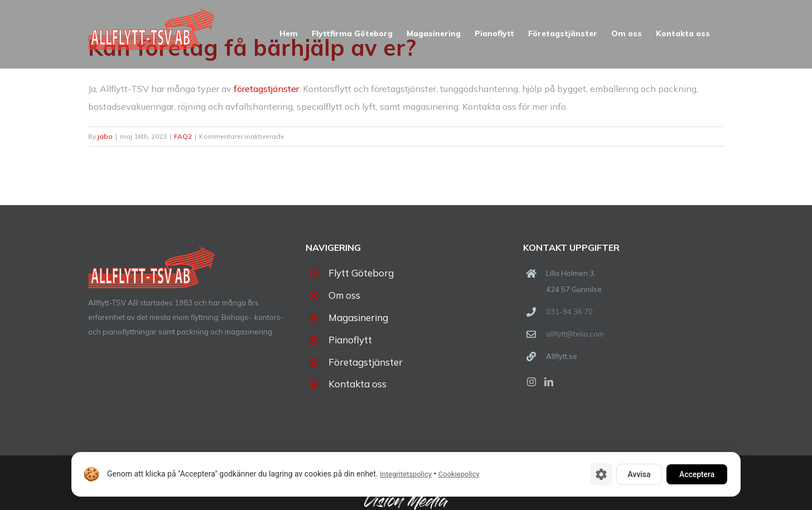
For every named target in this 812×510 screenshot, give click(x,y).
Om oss (344, 295)
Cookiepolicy (459, 475)
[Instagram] (531, 382)
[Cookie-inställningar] (598, 474)
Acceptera (696, 474)
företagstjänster (266, 89)
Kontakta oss (357, 384)
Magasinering (358, 317)
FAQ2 (183, 136)
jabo (105, 136)
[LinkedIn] (549, 382)
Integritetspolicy (406, 475)
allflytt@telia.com (575, 334)
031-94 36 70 (569, 312)
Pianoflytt (350, 340)
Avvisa (637, 474)
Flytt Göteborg (361, 273)
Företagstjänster (366, 362)
